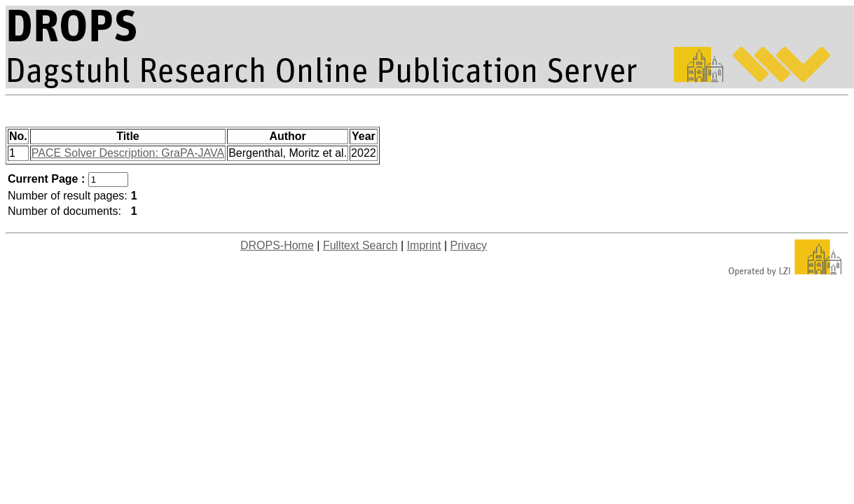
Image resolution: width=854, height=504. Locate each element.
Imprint (424, 245)
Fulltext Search (360, 245)
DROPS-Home (277, 245)
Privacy (469, 245)
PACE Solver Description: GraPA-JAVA (128, 153)
